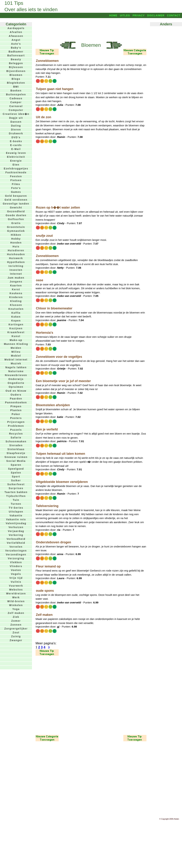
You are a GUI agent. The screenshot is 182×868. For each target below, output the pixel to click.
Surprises (16, 488)
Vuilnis (16, 582)
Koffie (16, 313)
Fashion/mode (16, 172)
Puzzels (16, 430)
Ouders (16, 395)
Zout (16, 632)
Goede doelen (16, 215)
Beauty (16, 59)
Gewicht (16, 208)
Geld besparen (16, 196)
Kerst (16, 289)
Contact (174, 15)
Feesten (16, 176)
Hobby (16, 239)
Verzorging (16, 558)
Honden (16, 243)
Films (16, 184)
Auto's (16, 44)
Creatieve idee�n (16, 114)
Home (113, 15)
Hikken (16, 235)
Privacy (139, 15)
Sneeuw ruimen (16, 457)
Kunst (16, 336)
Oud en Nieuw (16, 391)
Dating (16, 126)
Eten (16, 165)
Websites (16, 590)
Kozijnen (16, 328)
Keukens (16, 293)
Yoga (16, 609)
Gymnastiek (16, 231)
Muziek (16, 363)
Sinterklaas (16, 449)
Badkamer (16, 52)
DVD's (16, 137)
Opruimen (16, 387)
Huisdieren (16, 250)
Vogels (16, 574)
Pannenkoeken (16, 402)
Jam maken (16, 278)
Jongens (16, 282)
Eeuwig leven (16, 153)
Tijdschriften (16, 496)
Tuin (16, 500)
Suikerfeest (16, 484)
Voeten (16, 570)
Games (16, 192)
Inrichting (16, 266)
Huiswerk (16, 258)
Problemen (16, 426)
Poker (16, 414)
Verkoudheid (16, 539)
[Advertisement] (91, 30)
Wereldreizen (16, 593)
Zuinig (16, 636)
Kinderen (16, 297)
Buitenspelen (16, 94)
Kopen (16, 321)
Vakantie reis (16, 519)
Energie (16, 161)
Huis (16, 247)
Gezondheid (16, 211)
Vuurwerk (16, 586)
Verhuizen (16, 527)
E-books (16, 141)
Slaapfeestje (16, 453)
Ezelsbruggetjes (16, 169)
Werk (16, 597)
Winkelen (16, 605)
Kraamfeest (16, 332)
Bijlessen (16, 67)
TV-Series (16, 508)
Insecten (16, 270)
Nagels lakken (16, 367)
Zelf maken (16, 613)
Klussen (16, 305)
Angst (16, 40)
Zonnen (16, 625)
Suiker (16, 480)
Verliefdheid (16, 543)
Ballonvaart (16, 55)
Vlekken (16, 562)
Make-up (16, 340)
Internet (16, 274)
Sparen (16, 465)
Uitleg (125, 15)
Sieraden (16, 445)
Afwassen (16, 36)
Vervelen (16, 547)
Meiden (16, 348)
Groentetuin (16, 227)
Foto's (16, 188)
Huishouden (16, 254)
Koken (16, 317)
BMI (16, 87)
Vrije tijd (16, 578)
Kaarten (16, 285)
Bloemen (16, 75)
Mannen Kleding (16, 344)
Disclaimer (156, 15)
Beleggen (16, 63)
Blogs (16, 79)
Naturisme (16, 371)
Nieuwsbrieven (16, 375)
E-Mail (16, 149)
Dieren (16, 130)
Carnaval (16, 106)
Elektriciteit (16, 157)
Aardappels (16, 28)
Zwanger (16, 640)
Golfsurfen (16, 219)
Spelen (16, 473)
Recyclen (16, 434)
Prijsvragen (16, 422)
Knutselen (16, 309)
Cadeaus (16, 98)
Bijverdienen (16, 71)
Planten (16, 410)
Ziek (16, 617)
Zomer (16, 621)
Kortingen (16, 324)
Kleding (16, 301)
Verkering (16, 535)
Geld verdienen (16, 200)
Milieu (16, 352)
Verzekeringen (16, 551)
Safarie (16, 438)
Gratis (16, 223)
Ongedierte (16, 383)
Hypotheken (16, 262)
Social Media (16, 461)
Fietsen (16, 180)
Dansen (16, 122)
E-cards (16, 145)
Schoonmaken (16, 441)
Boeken (16, 91)
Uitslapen (16, 512)
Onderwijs (16, 379)
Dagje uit (16, 118)
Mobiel (16, 356)
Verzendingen (16, 555)
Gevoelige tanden (16, 204)
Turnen (16, 504)
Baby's (16, 48)
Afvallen (16, 32)
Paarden (16, 399)
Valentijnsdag (16, 523)
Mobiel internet (16, 360)
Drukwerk (16, 133)
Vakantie (16, 516)
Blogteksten (16, 83)
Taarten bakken (16, 492)
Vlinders (16, 566)
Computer (16, 110)
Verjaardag (16, 531)
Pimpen (16, 406)
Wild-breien (16, 601)
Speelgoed (16, 469)
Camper (16, 102)
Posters (16, 418)
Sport (16, 477)
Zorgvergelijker (16, 629)
